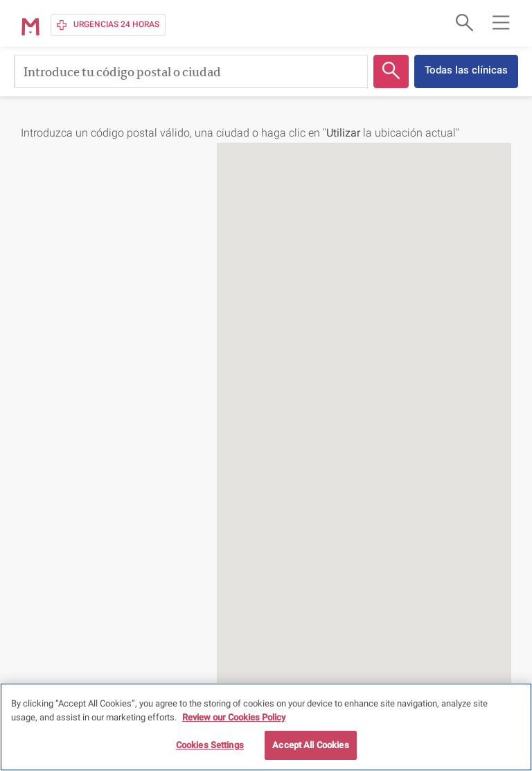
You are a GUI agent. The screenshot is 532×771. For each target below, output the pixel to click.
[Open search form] (463, 22)
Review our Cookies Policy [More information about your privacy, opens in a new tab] (234, 717)
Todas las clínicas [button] (466, 70)
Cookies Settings (210, 745)
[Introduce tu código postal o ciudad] (191, 71)
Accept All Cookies (310, 745)
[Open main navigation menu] (501, 22)
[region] (266, 727)
